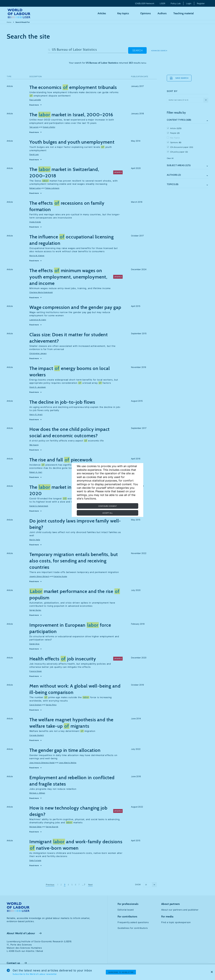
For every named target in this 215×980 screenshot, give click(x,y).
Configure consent (107, 506)
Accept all (108, 513)
